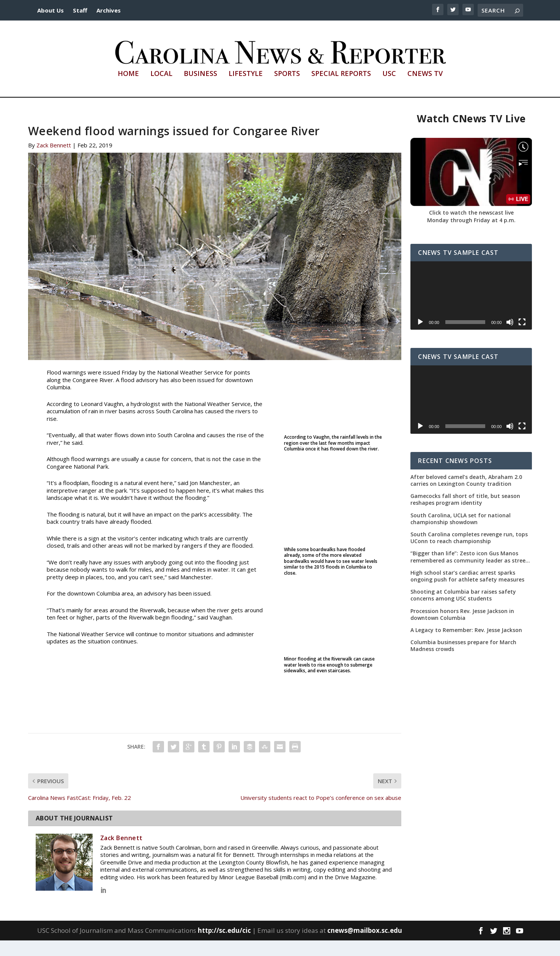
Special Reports (341, 89)
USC (389, 89)
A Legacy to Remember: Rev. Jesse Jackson (466, 645)
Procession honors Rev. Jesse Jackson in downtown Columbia (462, 630)
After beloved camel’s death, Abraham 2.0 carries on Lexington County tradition (466, 496)
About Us (50, 10)
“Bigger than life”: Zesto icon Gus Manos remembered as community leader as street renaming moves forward (469, 572)
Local (161, 89)
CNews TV (425, 89)
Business (200, 89)
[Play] (420, 337)
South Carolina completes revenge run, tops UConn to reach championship (469, 553)
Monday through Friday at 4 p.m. (471, 235)
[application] (471, 311)
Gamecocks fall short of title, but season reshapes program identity (465, 515)
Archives (109, 10)
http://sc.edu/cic (224, 946)
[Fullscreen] (522, 337)
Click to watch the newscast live (471, 228)
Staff (80, 10)
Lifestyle (246, 89)
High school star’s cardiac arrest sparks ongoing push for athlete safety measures (467, 591)
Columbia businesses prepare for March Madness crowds (463, 661)
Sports (287, 89)
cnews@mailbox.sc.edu (365, 946)
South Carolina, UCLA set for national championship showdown (461, 534)
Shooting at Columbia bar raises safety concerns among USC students (463, 610)
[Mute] (510, 337)
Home (128, 89)
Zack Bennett (54, 160)
